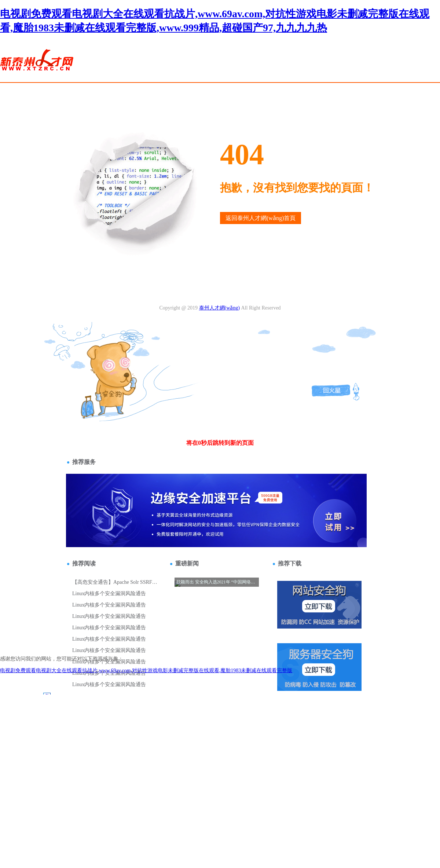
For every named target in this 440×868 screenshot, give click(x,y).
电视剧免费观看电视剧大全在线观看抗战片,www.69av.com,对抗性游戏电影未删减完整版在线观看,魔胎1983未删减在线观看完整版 (146, 671)
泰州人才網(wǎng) (219, 308)
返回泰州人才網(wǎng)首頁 (261, 218)
